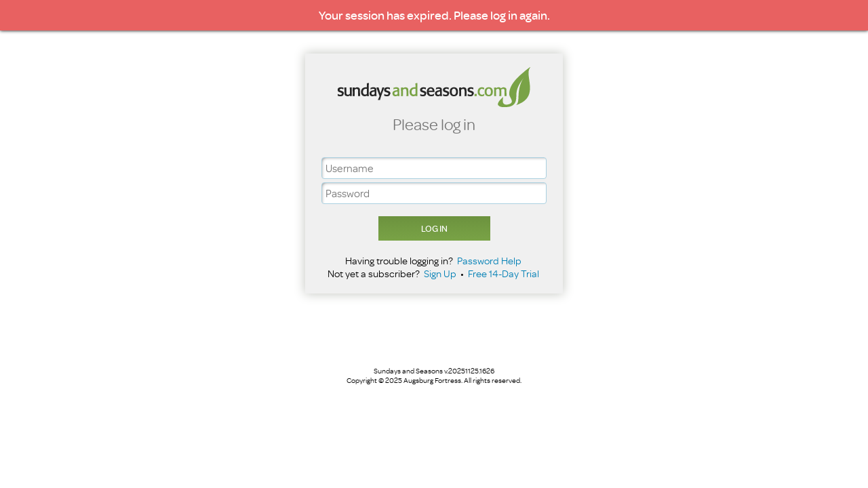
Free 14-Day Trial (504, 273)
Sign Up (440, 273)
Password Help (489, 261)
